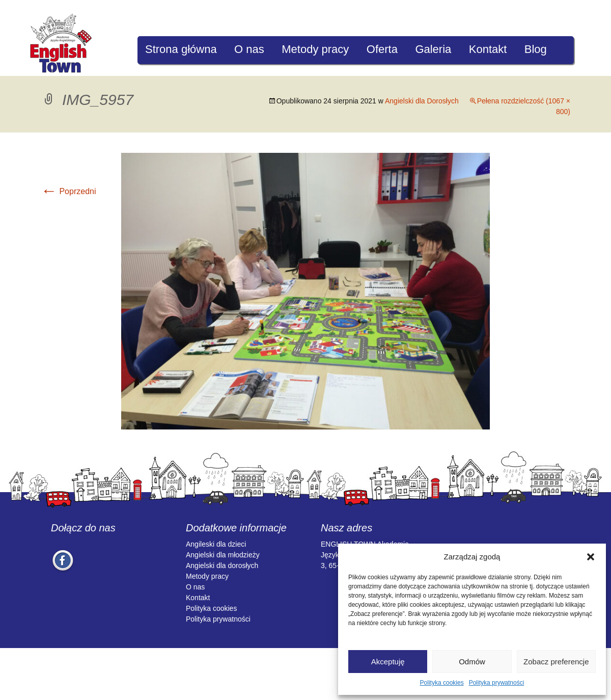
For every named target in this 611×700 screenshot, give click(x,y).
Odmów (472, 662)
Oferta (382, 49)
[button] (591, 557)
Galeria (433, 49)
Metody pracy (315, 49)
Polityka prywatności (497, 683)
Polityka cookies (442, 683)
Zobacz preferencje (556, 662)
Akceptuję (388, 662)
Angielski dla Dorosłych (422, 101)
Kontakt (488, 49)
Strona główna (181, 49)
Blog (536, 49)
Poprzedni (68, 191)
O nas (249, 49)
